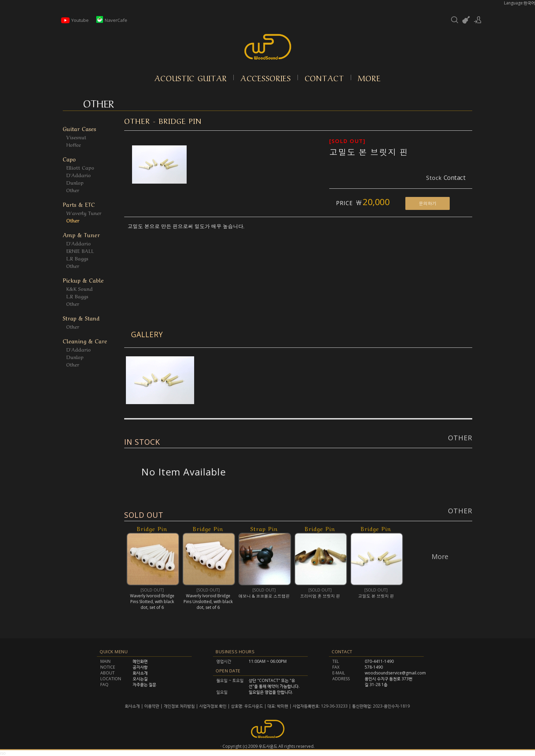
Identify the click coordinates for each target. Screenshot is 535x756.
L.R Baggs (77, 258)
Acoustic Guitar (191, 77)
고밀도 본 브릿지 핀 (369, 152)
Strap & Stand (81, 318)
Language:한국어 (519, 3)
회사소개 (133, 706)
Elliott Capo (80, 167)
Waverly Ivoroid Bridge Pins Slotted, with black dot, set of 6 (152, 602)
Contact (324, 77)
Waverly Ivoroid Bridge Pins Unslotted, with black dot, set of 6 (208, 602)
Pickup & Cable (83, 280)
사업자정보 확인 (213, 706)
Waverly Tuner (84, 213)
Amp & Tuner (81, 234)
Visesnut (76, 137)
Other (73, 190)
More (369, 77)
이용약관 (152, 706)
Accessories (266, 77)
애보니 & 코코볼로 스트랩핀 (264, 596)
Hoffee (74, 144)
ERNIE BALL (80, 251)
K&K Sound (79, 288)
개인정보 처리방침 (179, 706)
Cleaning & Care (85, 340)
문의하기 (428, 203)
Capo (69, 159)
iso (3, 753)
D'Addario (78, 175)
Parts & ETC (79, 204)
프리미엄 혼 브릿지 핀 (320, 596)
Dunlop (75, 182)
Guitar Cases (79, 128)
